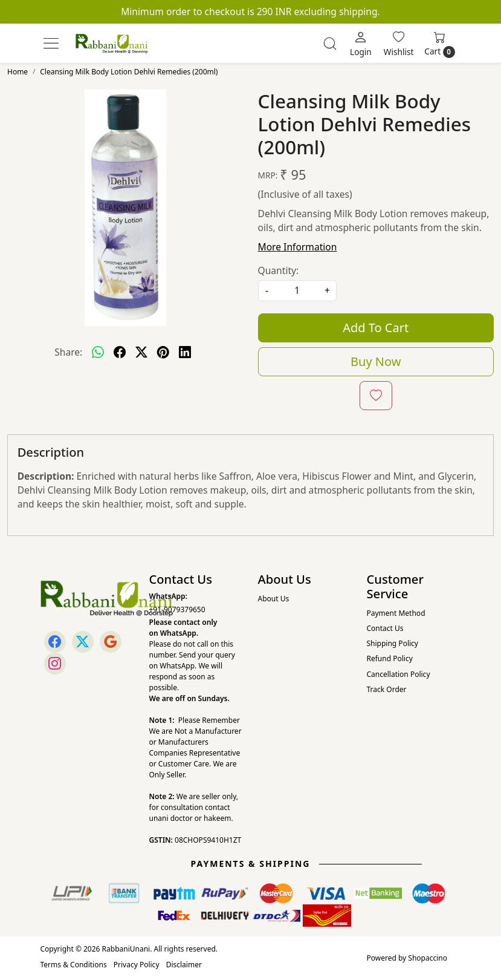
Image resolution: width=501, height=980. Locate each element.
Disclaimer (184, 965)
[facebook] (120, 352)
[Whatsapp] (98, 352)
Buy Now (376, 361)
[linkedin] (185, 352)
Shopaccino (428, 958)
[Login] (361, 44)
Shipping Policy (393, 643)
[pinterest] (163, 352)
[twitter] (141, 352)
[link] (330, 44)
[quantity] (297, 291)
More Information (298, 247)
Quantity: (279, 270)
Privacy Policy (137, 965)
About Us (274, 599)
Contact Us (385, 628)
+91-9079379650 (177, 609)
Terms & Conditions (74, 965)
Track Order (387, 689)
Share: (68, 352)
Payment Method (396, 613)
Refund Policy (390, 658)
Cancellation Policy (399, 674)
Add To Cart (376, 328)
